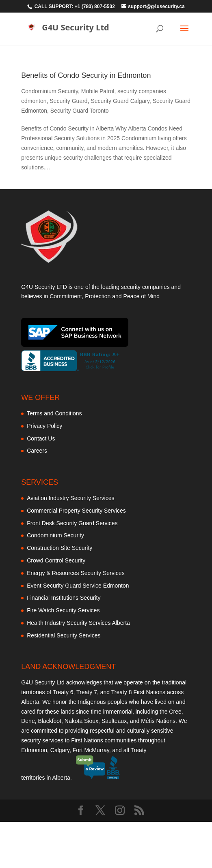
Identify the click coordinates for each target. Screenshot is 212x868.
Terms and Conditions (54, 413)
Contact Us (41, 438)
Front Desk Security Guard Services (72, 523)
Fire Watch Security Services (63, 610)
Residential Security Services (64, 635)
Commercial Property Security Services (76, 511)
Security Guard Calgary (120, 101)
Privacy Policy (44, 426)
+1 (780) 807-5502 (95, 6)
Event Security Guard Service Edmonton (78, 586)
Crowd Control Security (56, 560)
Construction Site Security (59, 548)
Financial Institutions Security (64, 598)
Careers (37, 451)
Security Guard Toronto (80, 111)
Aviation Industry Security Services (70, 498)
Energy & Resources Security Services (76, 573)
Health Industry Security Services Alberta (78, 623)
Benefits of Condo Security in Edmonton (86, 75)
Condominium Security (50, 91)
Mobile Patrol (98, 91)
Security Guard (68, 101)
